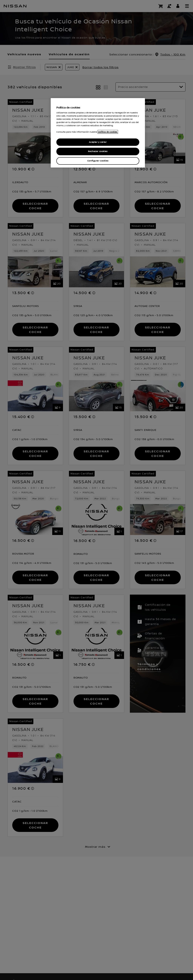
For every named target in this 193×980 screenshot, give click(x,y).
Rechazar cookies (98, 151)
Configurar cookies (98, 161)
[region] (98, 133)
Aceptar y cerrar (98, 142)
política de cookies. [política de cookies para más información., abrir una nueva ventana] (108, 132)
